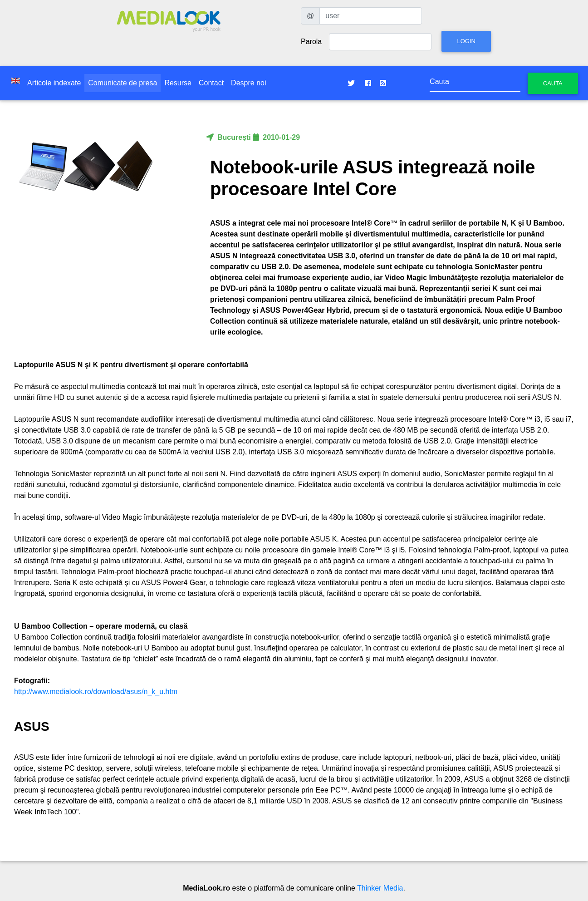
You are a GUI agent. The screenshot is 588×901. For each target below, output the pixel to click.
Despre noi (248, 83)
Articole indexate (54, 83)
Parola (311, 42)
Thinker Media (380, 888)
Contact (211, 83)
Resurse (178, 83)
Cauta (553, 83)
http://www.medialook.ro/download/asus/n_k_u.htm (96, 692)
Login (466, 41)
